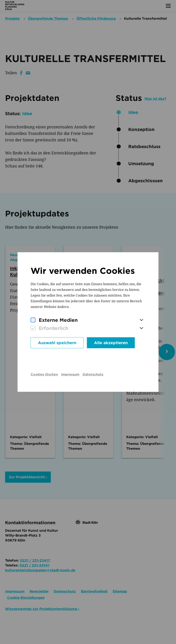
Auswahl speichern (57, 343)
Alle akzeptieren (111, 343)
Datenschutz (93, 374)
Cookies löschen (44, 374)
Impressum (70, 374)
